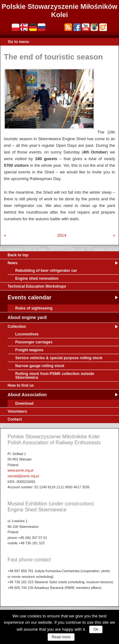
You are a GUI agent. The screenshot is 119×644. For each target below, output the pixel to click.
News (13, 263)
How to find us (21, 385)
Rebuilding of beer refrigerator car (46, 271)
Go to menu (19, 42)
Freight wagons (29, 350)
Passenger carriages (34, 342)
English (24, 27)
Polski (16, 27)
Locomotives (27, 334)
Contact (15, 419)
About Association (27, 395)
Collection (17, 327)
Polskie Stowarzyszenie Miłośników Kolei (60, 11)
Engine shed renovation (37, 278)
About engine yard (27, 317)
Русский (42, 27)
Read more (61, 637)
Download (24, 403)
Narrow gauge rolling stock (40, 366)
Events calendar (30, 297)
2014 (62, 235)
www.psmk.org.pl (21, 470)
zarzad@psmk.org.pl (23, 476)
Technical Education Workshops (37, 286)
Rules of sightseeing (34, 308)
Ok (96, 629)
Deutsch (33, 27)
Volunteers (17, 411)
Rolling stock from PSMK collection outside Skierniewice (55, 376)
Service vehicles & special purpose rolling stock (59, 358)
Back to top (18, 255)
